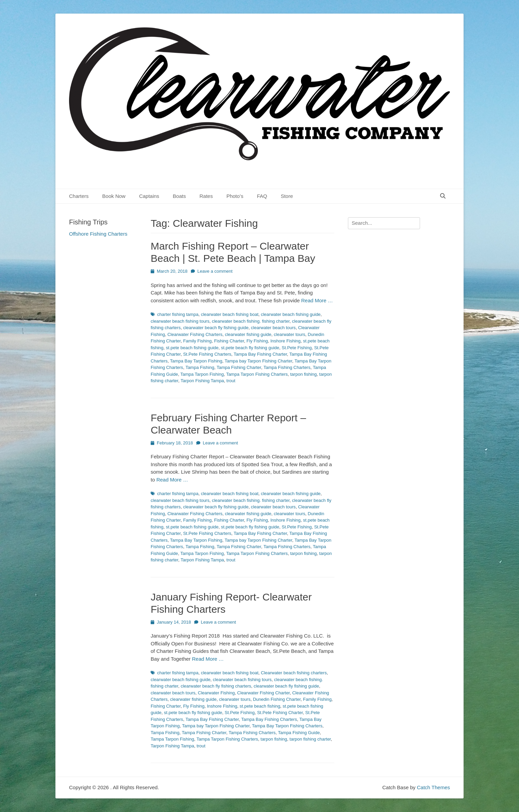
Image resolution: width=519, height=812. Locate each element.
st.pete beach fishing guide (192, 348)
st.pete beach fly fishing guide (250, 348)
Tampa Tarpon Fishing (202, 374)
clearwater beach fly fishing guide (216, 328)
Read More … (317, 300)
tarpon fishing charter (310, 739)
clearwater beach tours (273, 328)
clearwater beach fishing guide (291, 314)
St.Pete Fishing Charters (207, 354)
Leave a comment (215, 271)
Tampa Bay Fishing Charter (260, 354)
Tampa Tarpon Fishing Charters (257, 374)
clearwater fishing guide (248, 334)
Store (287, 196)
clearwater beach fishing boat (230, 314)
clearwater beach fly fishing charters (216, 686)
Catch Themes (433, 787)
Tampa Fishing (200, 367)
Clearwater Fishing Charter (263, 693)
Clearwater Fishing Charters (195, 334)
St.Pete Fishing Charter (280, 713)
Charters (79, 196)
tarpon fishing (303, 374)
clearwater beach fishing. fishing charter (251, 321)
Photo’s (235, 196)
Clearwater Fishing (216, 693)
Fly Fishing (257, 341)
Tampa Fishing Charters (287, 367)
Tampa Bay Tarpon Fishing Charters (287, 726)
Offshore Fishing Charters (98, 234)
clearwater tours (289, 334)
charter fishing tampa (178, 314)
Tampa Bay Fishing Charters (269, 719)
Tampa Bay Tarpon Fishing (196, 361)
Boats (179, 196)
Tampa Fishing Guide (299, 733)
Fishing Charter (229, 341)
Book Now (114, 196)
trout (231, 381)
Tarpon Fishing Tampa (202, 381)
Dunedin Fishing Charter (277, 699)
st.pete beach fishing (260, 706)
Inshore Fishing (286, 341)
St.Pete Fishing (297, 348)
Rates (206, 196)
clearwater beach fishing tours (180, 321)
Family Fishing (197, 341)
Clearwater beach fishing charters (294, 673)
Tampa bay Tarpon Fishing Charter (258, 361)
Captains (149, 196)
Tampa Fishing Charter (239, 367)
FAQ (262, 196)
